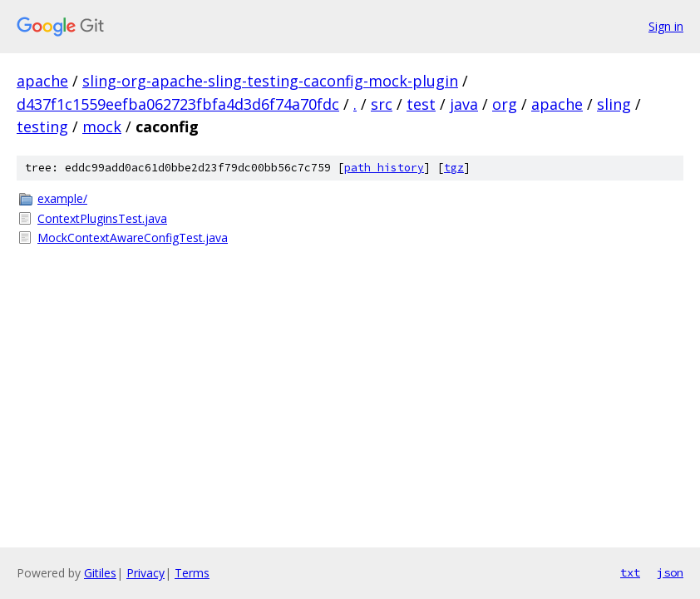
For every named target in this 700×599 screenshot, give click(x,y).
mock (102, 126)
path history (384, 168)
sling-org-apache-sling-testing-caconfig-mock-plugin (270, 81)
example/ (62, 198)
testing (42, 126)
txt (630, 572)
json (670, 572)
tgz (454, 168)
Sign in (666, 26)
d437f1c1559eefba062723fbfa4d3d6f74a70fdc (178, 104)
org (505, 104)
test (421, 104)
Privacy (145, 573)
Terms (192, 573)
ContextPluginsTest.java (102, 218)
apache (42, 81)
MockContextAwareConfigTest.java (133, 238)
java (464, 104)
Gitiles (100, 573)
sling (614, 104)
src (382, 104)
